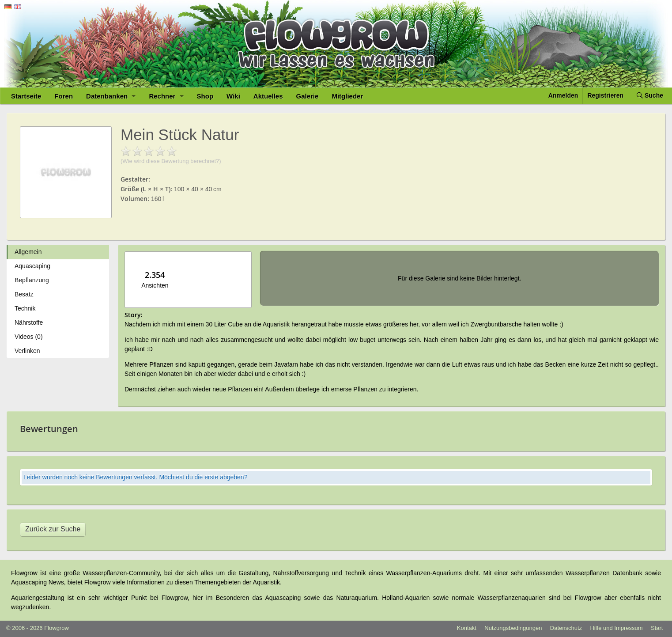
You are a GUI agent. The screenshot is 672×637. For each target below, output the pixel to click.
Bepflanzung (32, 280)
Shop (205, 96)
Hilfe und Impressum (616, 628)
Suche (650, 95)
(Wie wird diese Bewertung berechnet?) (171, 161)
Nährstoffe (29, 322)
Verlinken (27, 351)
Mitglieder (347, 96)
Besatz (24, 294)
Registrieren (605, 95)
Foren (64, 96)
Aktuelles (268, 96)
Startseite (26, 96)
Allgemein (28, 252)
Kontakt (467, 628)
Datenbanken (111, 96)
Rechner (166, 96)
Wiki (233, 96)
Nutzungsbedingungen (513, 628)
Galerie (308, 96)
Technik (25, 308)
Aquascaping (32, 266)
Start (657, 628)
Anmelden (563, 95)
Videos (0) (29, 337)
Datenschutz (566, 628)
